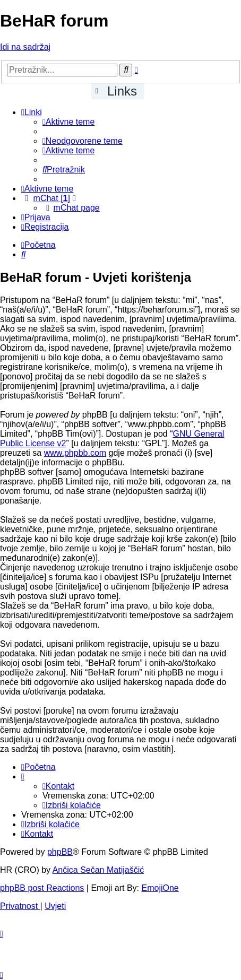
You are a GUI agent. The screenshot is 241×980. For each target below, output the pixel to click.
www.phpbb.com (75, 453)
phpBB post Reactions (42, 888)
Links (122, 91)
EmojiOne (160, 888)
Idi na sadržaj (25, 47)
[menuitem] (68, 122)
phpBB (60, 852)
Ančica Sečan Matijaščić (98, 870)
